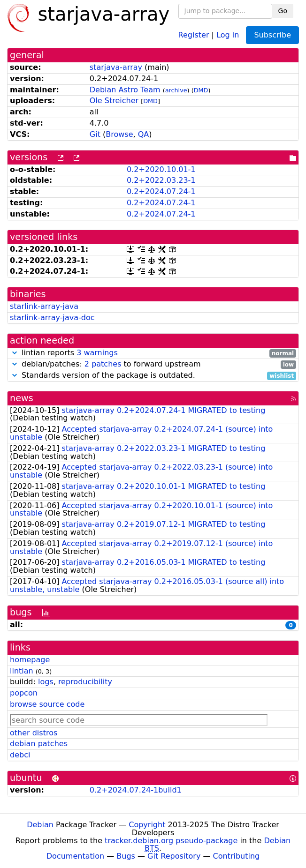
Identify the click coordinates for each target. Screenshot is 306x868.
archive (176, 90)
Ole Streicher (114, 101)
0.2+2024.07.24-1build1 (136, 790)
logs (46, 682)
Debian (40, 825)
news (22, 398)
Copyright (147, 825)
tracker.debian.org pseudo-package (171, 841)
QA (144, 134)
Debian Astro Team (125, 90)
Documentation (75, 856)
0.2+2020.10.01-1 (161, 169)
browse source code (47, 704)
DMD (201, 90)
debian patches (39, 744)
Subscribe (272, 35)
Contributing (237, 856)
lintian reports (153, 353)
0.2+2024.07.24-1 (161, 191)
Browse (119, 134)
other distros (34, 733)
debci (20, 755)
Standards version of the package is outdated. (153, 376)
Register (194, 34)
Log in (228, 34)
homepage (30, 660)
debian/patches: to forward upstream (153, 364)
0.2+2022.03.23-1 (161, 180)
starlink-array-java (44, 306)
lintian (22, 671)
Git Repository (174, 856)
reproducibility (85, 682)
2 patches (103, 364)
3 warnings (97, 353)
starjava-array (116, 67)
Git (95, 134)
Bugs (126, 856)
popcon (24, 693)
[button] (15, 353)
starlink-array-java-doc (52, 318)
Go (283, 11)
